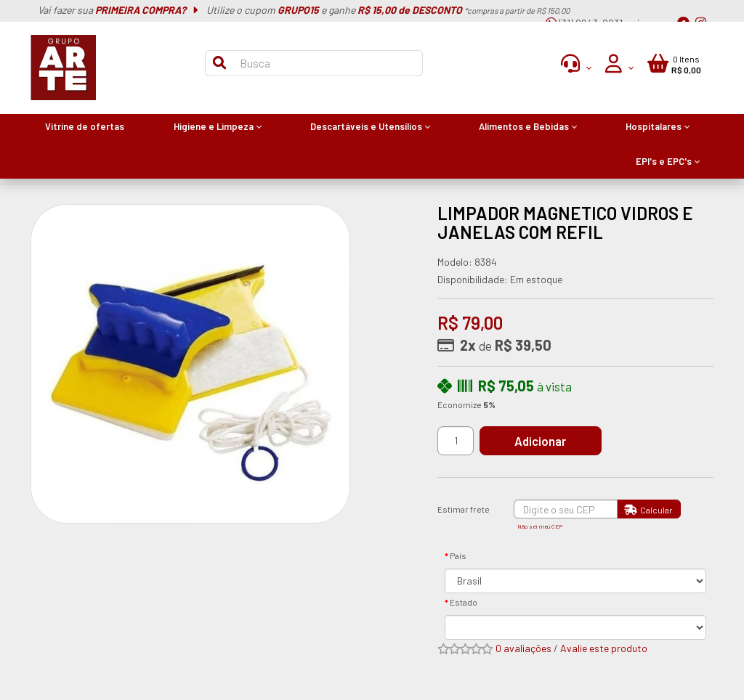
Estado (464, 602)
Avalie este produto (604, 648)
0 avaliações (523, 648)
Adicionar (546, 441)
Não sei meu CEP (540, 526)
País (458, 555)
